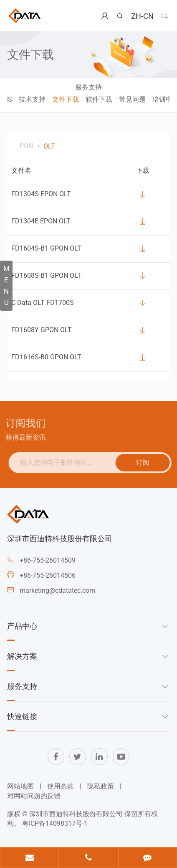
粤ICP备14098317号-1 (55, 823)
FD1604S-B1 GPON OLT (46, 248)
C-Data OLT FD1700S (43, 303)
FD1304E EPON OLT (41, 221)
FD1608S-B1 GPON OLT (46, 275)
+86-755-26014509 (48, 560)
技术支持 (32, 99)
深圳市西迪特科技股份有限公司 (76, 814)
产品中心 (22, 626)
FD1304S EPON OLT (41, 194)
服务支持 (88, 87)
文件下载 (66, 99)
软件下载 (99, 99)
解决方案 (22, 656)
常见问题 (132, 99)
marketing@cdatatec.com (57, 590)
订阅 (145, 462)
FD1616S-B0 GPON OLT (46, 357)
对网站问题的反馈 (34, 796)
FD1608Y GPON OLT (42, 330)
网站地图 (20, 786)
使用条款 (61, 786)
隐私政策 (101, 786)
